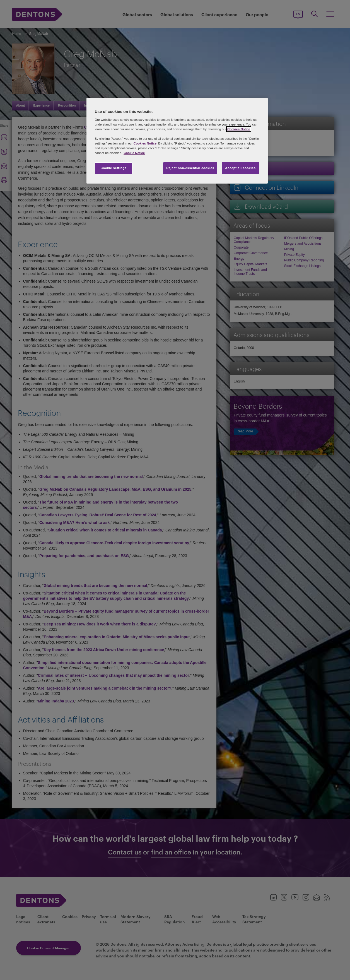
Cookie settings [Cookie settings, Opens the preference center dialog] (113, 168)
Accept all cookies (240, 168)
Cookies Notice (239, 129)
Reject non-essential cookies (190, 168)
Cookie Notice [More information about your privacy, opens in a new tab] (134, 153)
